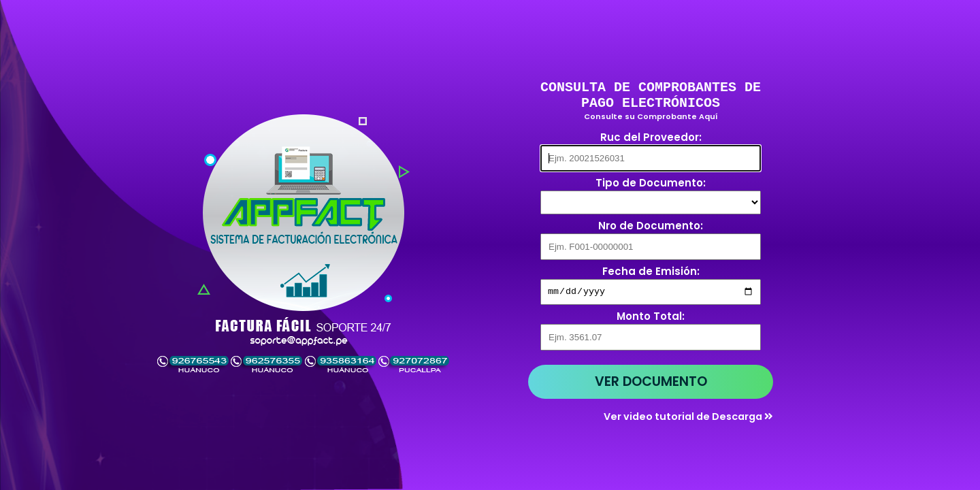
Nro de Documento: (651, 228)
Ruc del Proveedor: (651, 139)
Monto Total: (651, 320)
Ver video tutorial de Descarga (688, 420)
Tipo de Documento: (651, 185)
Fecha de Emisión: (651, 273)
